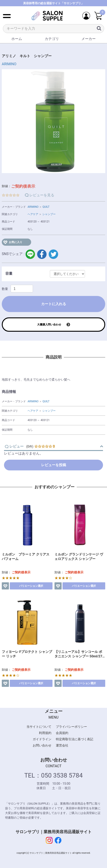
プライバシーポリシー (71, 727)
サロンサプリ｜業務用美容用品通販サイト (54, 832)
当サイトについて (39, 727)
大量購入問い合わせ (49, 325)
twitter (53, 254)
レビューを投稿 (54, 465)
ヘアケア (33, 214)
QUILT (46, 207)
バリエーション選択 (31, 586)
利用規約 (45, 733)
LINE (30, 254)
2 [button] (51, 170)
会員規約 (62, 733)
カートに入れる (54, 304)
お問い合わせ (42, 745)
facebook (42, 254)
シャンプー (49, 214)
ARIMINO (9, 64)
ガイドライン (42, 739)
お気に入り (16, 242)
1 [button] (40, 170)
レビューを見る (42, 195)
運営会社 (62, 745)
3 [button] (63, 170)
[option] (53, 121)
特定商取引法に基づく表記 (75, 739)
